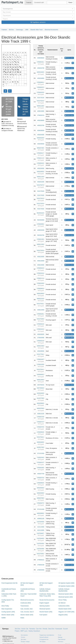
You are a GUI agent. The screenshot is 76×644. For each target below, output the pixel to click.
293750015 (41, 385)
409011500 (40, 244)
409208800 (41, 120)
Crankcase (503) (26, 603)
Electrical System (45, 609)
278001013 (40, 329)
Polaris (17, 631)
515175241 (40, 369)
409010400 (40, 72)
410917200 (40, 447)
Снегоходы (19, 30)
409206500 (41, 144)
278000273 (40, 503)
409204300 (41, 135)
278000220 (40, 163)
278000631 (40, 82)
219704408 (40, 522)
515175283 (40, 319)
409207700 (41, 474)
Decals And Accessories (47, 600)
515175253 (40, 204)
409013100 (41, 414)
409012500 (41, 310)
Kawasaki (59, 629)
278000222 (40, 87)
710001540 (40, 457)
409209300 (40, 488)
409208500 (41, 351)
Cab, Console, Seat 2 (27, 612)
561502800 (41, 220)
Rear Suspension (7, 609)
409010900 (41, 111)
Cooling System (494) (8, 612)
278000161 (40, 62)
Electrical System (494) (66, 597)
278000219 (41, 115)
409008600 (41, 58)
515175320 (41, 191)
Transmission (25, 606)
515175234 (41, 98)
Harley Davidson (34, 631)
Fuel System (43, 615)
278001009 (40, 283)
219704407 (40, 533)
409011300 (40, 106)
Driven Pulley (63, 600)
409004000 (40, 442)
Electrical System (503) (66, 594)
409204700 (41, 68)
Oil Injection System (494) (66, 586)
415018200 (40, 393)
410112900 (41, 527)
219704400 (40, 538)
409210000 (41, 257)
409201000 (41, 182)
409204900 (40, 493)
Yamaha (32, 629)
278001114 (40, 278)
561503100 (40, 213)
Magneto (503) (63, 615)
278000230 (40, 92)
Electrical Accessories (51, 30)
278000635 (40, 483)
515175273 (40, 185)
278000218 (40, 341)
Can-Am (39, 629)
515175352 (40, 554)
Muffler (4, 618)
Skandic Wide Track (37, 30)
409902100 (41, 518)
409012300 (40, 346)
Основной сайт (39, 2)
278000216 (40, 324)
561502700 (41, 235)
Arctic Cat (25, 629)
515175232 (40, 101)
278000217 (40, 153)
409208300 (41, 334)
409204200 (40, 138)
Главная (29, 2)
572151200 (41, 509)
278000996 (41, 338)
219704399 (40, 544)
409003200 (41, 230)
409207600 (40, 408)
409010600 (40, 294)
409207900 (40, 498)
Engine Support (44, 603)
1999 (27, 30)
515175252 (41, 209)
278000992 (40, 224)
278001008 (40, 364)
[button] (38, 9)
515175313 (40, 198)
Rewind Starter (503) (65, 609)
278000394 (41, 570)
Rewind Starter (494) (46, 612)
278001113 (40, 158)
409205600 (40, 403)
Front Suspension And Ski (9, 583)
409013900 (40, 380)
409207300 (40, 148)
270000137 (40, 462)
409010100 (40, 299)
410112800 (41, 530)
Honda (45, 629)
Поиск (70, 2)
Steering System (45, 606)
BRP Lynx (24, 631)
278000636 (40, 432)
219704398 (40, 549)
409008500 (41, 130)
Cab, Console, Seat (26, 609)
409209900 (40, 513)
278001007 (40, 359)
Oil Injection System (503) (66, 583)
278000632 (40, 288)
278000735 (40, 427)
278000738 (40, 417)
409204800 (41, 78)
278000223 (40, 268)
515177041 (40, 354)
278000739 (40, 478)
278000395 (40, 468)
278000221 (41, 560)
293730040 (40, 388)
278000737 (40, 422)
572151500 (41, 453)
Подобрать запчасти (38, 22)
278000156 (41, 565)
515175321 (40, 304)
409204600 (40, 172)
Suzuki (65, 629)
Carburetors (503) (64, 606)
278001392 (40, 239)
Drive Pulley (5, 606)
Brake (22, 618)
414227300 (40, 398)
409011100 (40, 177)
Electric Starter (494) (8, 615)
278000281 (40, 314)
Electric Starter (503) (27, 615)
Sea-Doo (51, 629)
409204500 (41, 168)
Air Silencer (62, 603)
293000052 (40, 375)
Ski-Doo (11, 30)
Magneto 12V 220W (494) (66, 612)
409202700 (41, 125)
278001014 (40, 273)
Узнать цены (69, 58)
